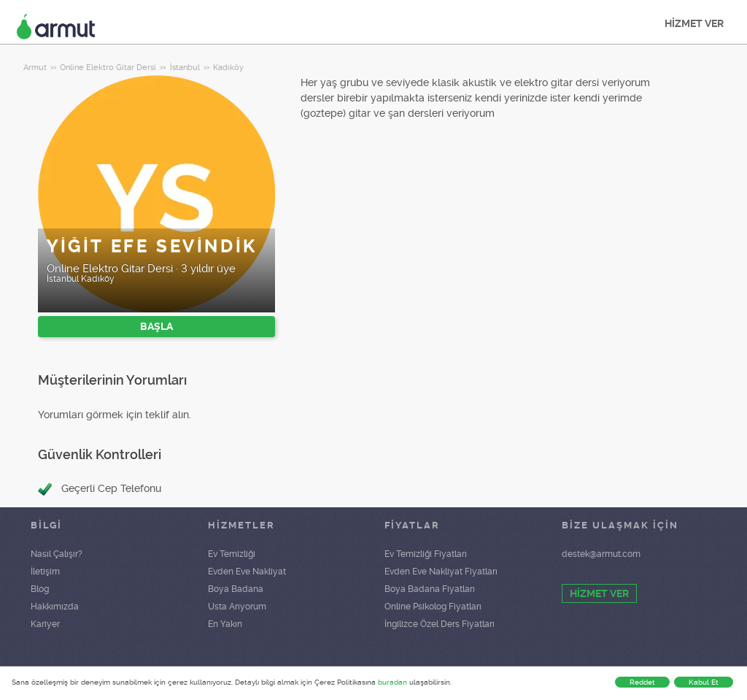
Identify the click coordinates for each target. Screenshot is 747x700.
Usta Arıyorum (237, 607)
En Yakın (225, 624)
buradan (392, 682)
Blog (40, 589)
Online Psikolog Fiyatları (433, 607)
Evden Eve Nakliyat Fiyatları (441, 572)
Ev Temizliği (232, 554)
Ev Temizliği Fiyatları (426, 554)
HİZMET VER (694, 23)
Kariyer (45, 624)
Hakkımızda (55, 607)
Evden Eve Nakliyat (247, 572)
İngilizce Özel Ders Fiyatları (440, 624)
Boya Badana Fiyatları (430, 589)
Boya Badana (236, 589)
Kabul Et (704, 682)
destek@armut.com (601, 554)
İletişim (45, 572)
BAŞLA (156, 326)
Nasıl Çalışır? (57, 554)
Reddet (642, 682)
